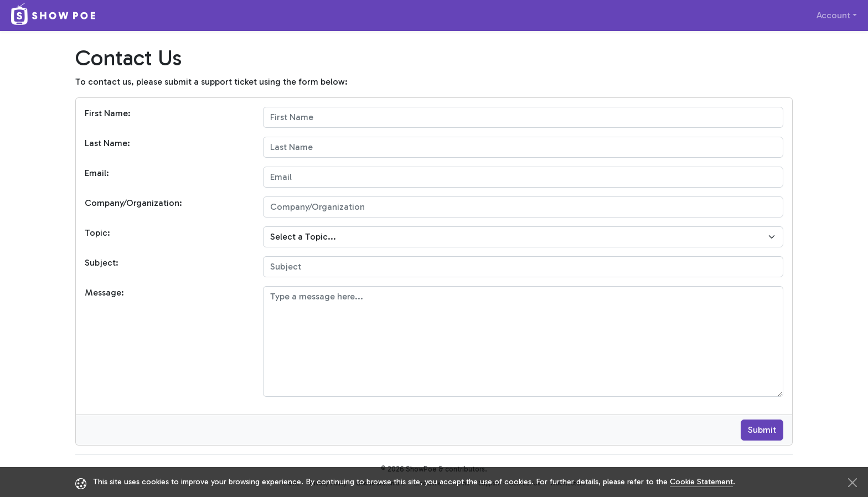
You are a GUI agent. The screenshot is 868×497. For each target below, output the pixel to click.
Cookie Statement (701, 482)
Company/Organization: (133, 203)
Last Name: (107, 143)
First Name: (108, 113)
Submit (762, 430)
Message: (104, 292)
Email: (97, 173)
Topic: (97, 233)
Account (833, 15)
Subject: (102, 263)
